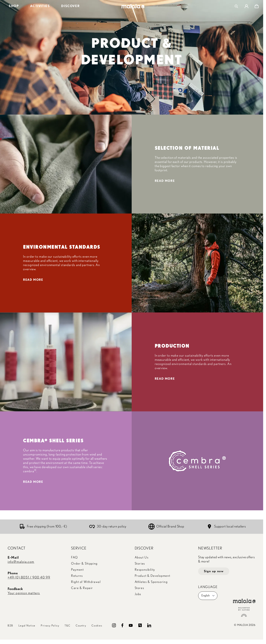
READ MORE (165, 181)
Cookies (97, 626)
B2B (10, 626)
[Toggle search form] (236, 6)
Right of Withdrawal (86, 582)
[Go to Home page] (133, 6)
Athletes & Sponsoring (151, 582)
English (208, 596)
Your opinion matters (24, 593)
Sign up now (214, 571)
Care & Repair (82, 588)
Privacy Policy (50, 626)
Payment (77, 570)
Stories (140, 563)
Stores (139, 588)
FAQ (75, 557)
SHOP (14, 6)
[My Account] (246, 6)
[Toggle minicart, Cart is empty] (257, 6)
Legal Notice (27, 626)
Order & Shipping (84, 563)
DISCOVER (70, 6)
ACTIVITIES (40, 6)
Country (81, 626)
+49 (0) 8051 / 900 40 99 (29, 578)
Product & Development (153, 576)
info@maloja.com (21, 562)
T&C (67, 626)
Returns (77, 576)
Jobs (138, 594)
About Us (142, 557)
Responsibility (145, 570)
